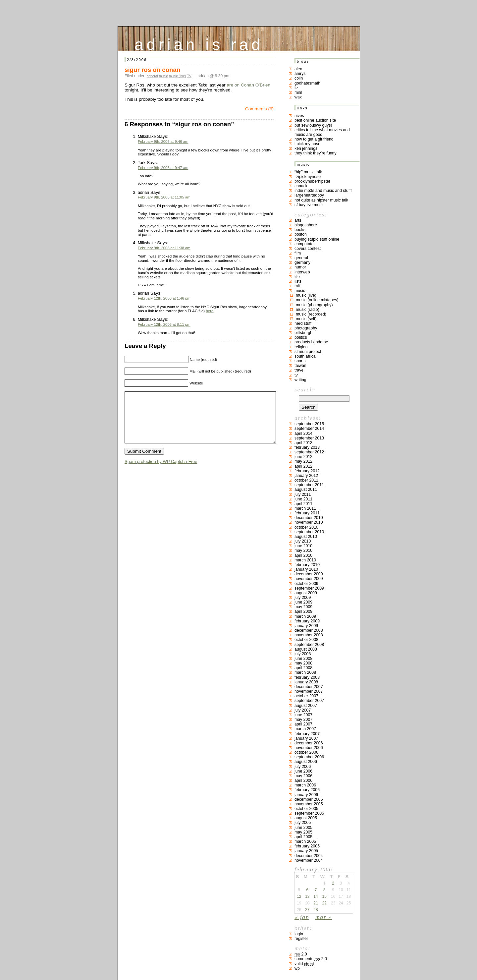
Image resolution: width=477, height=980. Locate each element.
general (152, 76)
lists (298, 281)
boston (301, 234)
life (297, 277)
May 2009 (303, 607)
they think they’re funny (316, 153)
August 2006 (306, 762)
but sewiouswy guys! (313, 125)
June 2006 (303, 771)
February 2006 (307, 790)
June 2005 (303, 828)
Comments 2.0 (311, 959)
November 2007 (309, 691)
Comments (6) (259, 109)
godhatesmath (307, 83)
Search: (305, 389)
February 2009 (307, 621)
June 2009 (303, 602)
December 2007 (309, 687)
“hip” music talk (308, 172)
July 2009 (303, 598)
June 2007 (303, 715)
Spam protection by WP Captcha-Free (161, 471)
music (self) (306, 319)
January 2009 (306, 626)
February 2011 (307, 513)
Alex (298, 69)
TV (189, 76)
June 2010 (303, 546)
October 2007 (306, 696)
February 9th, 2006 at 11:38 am (164, 248)
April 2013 (303, 443)
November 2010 (309, 522)
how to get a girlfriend (314, 139)
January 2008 (306, 682)
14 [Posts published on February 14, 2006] (316, 896)
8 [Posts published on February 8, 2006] (324, 890)
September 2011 (309, 485)
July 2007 (303, 710)
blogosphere (306, 225)
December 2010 (309, 518)
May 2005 (303, 832)
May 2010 (303, 550)
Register (301, 939)
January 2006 (306, 795)
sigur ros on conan (152, 70)
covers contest (308, 249)
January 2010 (306, 569)
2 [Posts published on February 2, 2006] (333, 883)
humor (300, 267)
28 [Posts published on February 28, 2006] (316, 910)
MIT (297, 286)
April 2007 (303, 724)
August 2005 (306, 818)
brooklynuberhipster (312, 181)
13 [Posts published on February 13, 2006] (307, 896)
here (210, 311)
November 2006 (309, 748)
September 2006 (309, 757)
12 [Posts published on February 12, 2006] (299, 896)
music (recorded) (311, 314)
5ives (299, 116)
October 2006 (306, 752)
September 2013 (309, 438)
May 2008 (303, 663)
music (163, 76)
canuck (301, 186)
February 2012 (307, 471)
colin (299, 78)
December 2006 (309, 743)
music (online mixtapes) (317, 300)
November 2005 (309, 804)
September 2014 (309, 429)
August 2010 (306, 537)
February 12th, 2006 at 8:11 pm (164, 324)
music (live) (178, 76)
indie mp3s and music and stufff (323, 191)
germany (302, 262)
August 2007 (306, 706)
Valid (304, 964)
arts (298, 220)
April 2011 (303, 504)
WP (297, 968)
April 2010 (303, 555)
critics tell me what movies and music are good (322, 132)
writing (300, 380)
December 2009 (309, 574)
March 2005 (305, 841)
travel (299, 370)
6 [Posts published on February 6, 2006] (307, 890)
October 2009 (306, 584)
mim (298, 92)
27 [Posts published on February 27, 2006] (307, 910)
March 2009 (305, 616)
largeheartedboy (309, 195)
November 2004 (309, 860)
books (300, 230)
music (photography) (314, 305)
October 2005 (306, 809)
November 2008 (309, 635)
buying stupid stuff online (317, 239)
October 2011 (306, 480)
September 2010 (309, 532)
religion (301, 347)
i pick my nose (307, 144)
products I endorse (311, 342)
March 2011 (305, 508)
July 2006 (303, 767)
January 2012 (306, 476)
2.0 (301, 954)
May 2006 (303, 776)
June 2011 (303, 499)
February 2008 (307, 677)
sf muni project (308, 352)
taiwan (300, 366)
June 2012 (303, 457)
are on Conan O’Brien (249, 85)
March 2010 (305, 560)
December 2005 (309, 799)
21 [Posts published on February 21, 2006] (316, 903)
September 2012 (309, 452)
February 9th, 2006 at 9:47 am (163, 168)
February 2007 (307, 734)
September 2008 (309, 645)
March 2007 (305, 729)
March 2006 (305, 785)
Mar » (324, 917)
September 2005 (309, 813)
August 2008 (306, 649)
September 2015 (309, 424)
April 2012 (303, 466)
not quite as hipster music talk (321, 200)
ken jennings (306, 148)
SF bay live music (309, 205)
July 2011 (303, 494)
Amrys (300, 74)
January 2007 (306, 738)
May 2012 (303, 461)
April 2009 (303, 611)
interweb (302, 272)
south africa (305, 356)
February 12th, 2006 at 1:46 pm (164, 298)
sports (300, 361)
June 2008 (303, 659)
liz (296, 88)
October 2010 (306, 527)
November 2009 (309, 579)
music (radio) (308, 310)
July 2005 (303, 823)
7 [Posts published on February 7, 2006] (316, 890)
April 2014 (303, 433)
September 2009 (309, 588)
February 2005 (307, 846)
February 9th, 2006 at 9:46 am (163, 142)
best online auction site (315, 120)
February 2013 (307, 447)
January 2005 (306, 851)
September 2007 (309, 701)
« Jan (302, 917)
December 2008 (309, 630)
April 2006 (303, 780)
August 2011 (306, 490)
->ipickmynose (308, 177)
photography (306, 328)
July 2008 (303, 654)
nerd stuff (303, 323)
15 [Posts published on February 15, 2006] (324, 896)
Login (299, 934)
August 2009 (306, 593)
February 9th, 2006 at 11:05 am (164, 197)
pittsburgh (303, 333)
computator (305, 244)
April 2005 (303, 837)
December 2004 (309, 856)
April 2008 (303, 668)
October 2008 (306, 640)
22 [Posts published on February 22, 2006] (324, 903)
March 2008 (305, 672)
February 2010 (307, 565)
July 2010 (303, 541)
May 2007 (303, 720)
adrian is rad (199, 43)
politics (301, 337)
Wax (298, 97)
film (298, 253)
